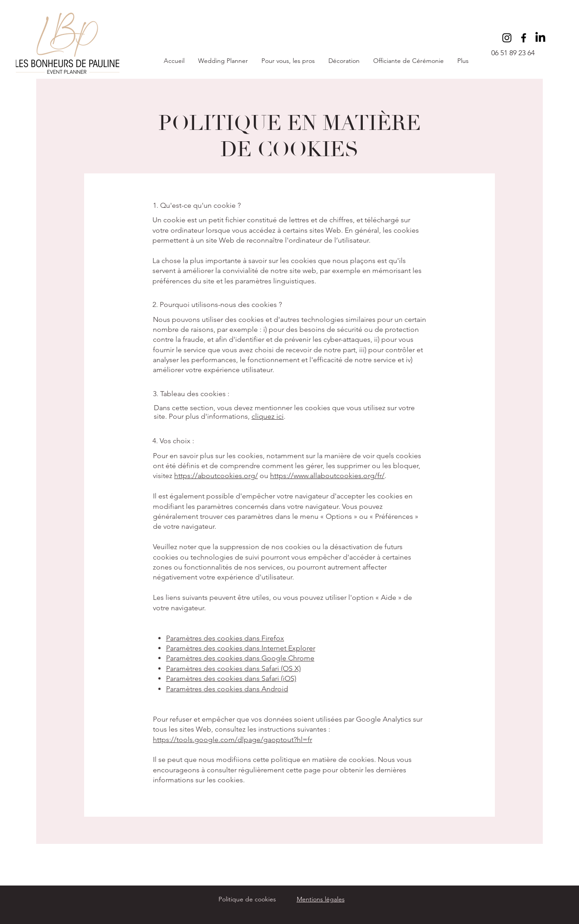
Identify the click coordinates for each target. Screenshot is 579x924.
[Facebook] (524, 38)
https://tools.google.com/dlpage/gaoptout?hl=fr (233, 740)
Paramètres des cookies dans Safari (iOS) (231, 678)
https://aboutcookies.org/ (216, 476)
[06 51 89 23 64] (515, 53)
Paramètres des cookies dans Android (227, 689)
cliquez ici (268, 416)
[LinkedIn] (540, 38)
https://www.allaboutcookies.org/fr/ (327, 476)
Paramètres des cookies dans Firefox (225, 638)
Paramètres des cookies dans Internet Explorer (241, 648)
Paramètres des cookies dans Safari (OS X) (233, 668)
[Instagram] (507, 38)
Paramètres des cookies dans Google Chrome (240, 658)
